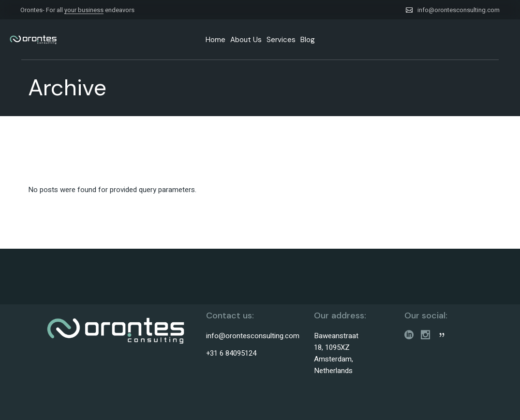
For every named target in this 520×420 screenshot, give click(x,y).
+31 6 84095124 (231, 353)
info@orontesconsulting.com (459, 10)
